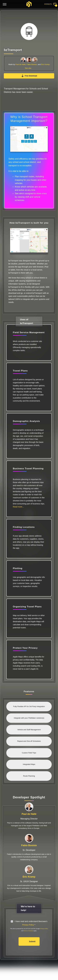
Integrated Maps (29, 764)
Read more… (19, 507)
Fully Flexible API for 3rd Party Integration (29, 706)
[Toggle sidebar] (55, 4)
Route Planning (29, 776)
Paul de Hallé (21, 64)
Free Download (29, 76)
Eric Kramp (45, 64)
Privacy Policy (28, 925)
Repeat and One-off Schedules (29, 741)
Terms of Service (28, 931)
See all (27, 68)
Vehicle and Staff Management (29, 730)
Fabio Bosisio (32, 64)
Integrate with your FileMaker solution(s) (29, 718)
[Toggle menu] (5, 4)
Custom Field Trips (29, 753)
